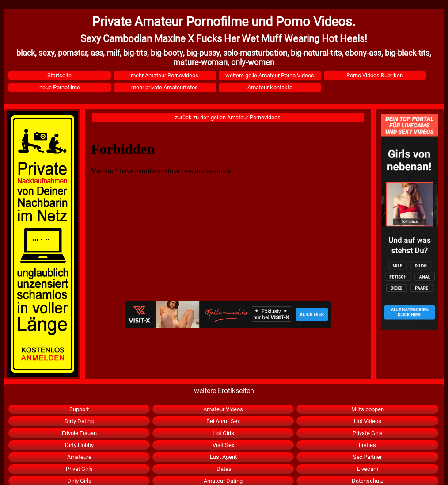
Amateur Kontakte (270, 87)
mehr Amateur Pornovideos (165, 75)
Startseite (59, 75)
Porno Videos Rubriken (375, 75)
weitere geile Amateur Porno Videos (270, 75)
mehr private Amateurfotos (165, 87)
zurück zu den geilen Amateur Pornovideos (228, 117)
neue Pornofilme (60, 87)
